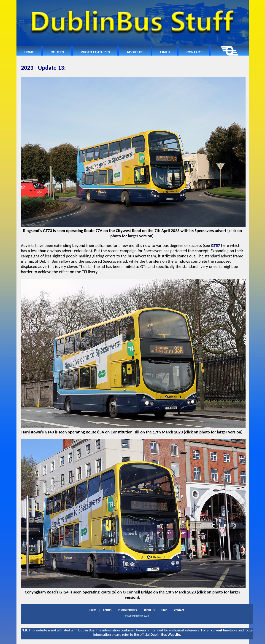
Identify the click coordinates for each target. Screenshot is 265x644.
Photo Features (95, 52)
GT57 (216, 245)
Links (165, 52)
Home (29, 52)
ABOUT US (149, 610)
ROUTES (107, 610)
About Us (135, 52)
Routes (57, 52)
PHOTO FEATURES (127, 610)
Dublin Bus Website (165, 635)
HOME (93, 610)
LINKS (164, 610)
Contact (194, 52)
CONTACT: (179, 610)
